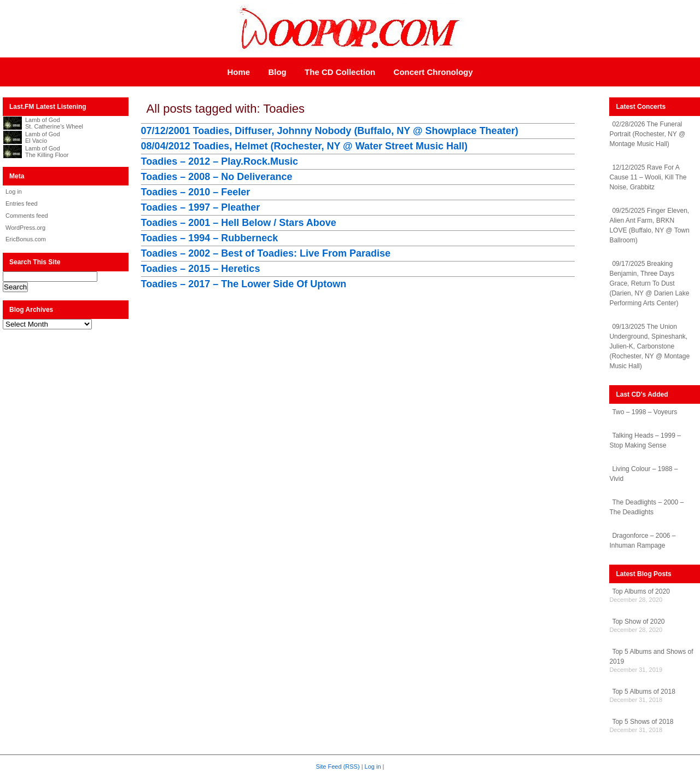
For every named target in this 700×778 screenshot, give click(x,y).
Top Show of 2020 (638, 622)
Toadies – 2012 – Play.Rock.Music (220, 161)
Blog (277, 72)
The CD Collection (340, 72)
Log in (14, 191)
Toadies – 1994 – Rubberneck (210, 238)
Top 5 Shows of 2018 (643, 722)
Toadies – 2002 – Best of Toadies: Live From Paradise (266, 253)
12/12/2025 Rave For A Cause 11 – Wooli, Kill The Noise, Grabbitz (648, 177)
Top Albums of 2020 (641, 591)
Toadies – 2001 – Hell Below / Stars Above (239, 223)
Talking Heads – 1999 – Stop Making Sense (645, 440)
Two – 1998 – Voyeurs (644, 412)
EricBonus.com (26, 239)
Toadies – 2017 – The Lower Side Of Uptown (244, 284)
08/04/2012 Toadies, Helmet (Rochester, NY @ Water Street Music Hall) (304, 146)
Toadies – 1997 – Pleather (201, 207)
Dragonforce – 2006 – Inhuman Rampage (642, 541)
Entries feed (22, 204)
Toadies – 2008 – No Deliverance (217, 177)
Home (238, 72)
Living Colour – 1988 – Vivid (643, 474)
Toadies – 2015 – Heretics (201, 269)
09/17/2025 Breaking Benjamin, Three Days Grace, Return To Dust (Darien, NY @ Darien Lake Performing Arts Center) (649, 283)
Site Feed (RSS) (338, 767)
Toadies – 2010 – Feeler (196, 192)
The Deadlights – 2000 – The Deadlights (646, 507)
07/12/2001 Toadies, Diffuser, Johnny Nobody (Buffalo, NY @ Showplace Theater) (330, 131)
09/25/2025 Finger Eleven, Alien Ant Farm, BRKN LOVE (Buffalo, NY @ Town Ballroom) (649, 225)
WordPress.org (25, 228)
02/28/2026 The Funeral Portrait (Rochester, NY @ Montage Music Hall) (647, 134)
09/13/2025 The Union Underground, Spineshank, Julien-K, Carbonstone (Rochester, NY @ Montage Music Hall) (649, 346)
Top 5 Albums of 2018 (643, 692)
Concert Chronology (433, 72)
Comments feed (27, 216)
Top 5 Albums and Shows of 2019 (651, 657)
